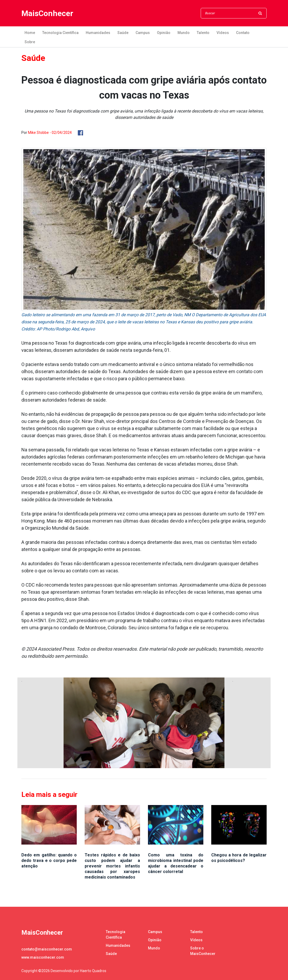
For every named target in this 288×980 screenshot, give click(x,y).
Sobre (30, 42)
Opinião (164, 33)
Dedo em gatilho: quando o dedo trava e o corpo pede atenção (49, 860)
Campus (143, 33)
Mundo (184, 33)
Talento (203, 33)
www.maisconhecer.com (43, 957)
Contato (243, 33)
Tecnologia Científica (60, 33)
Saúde (123, 33)
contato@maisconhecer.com (47, 949)
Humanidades (98, 33)
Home (30, 33)
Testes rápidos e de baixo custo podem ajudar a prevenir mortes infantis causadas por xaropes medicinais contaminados (112, 866)
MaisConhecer (47, 13)
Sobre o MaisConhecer (203, 951)
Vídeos (223, 33)
